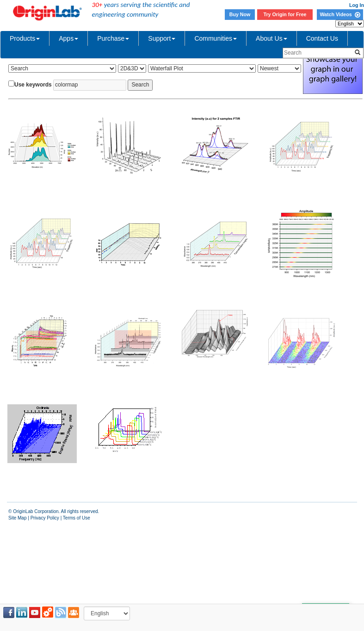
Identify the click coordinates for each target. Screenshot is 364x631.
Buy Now (240, 14)
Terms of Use (77, 518)
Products (25, 38)
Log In (357, 5)
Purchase (113, 38)
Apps (68, 38)
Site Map (17, 518)
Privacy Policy (45, 518)
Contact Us (322, 38)
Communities (216, 38)
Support (162, 38)
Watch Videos (340, 14)
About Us (271, 38)
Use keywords (33, 85)
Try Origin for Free (285, 14)
